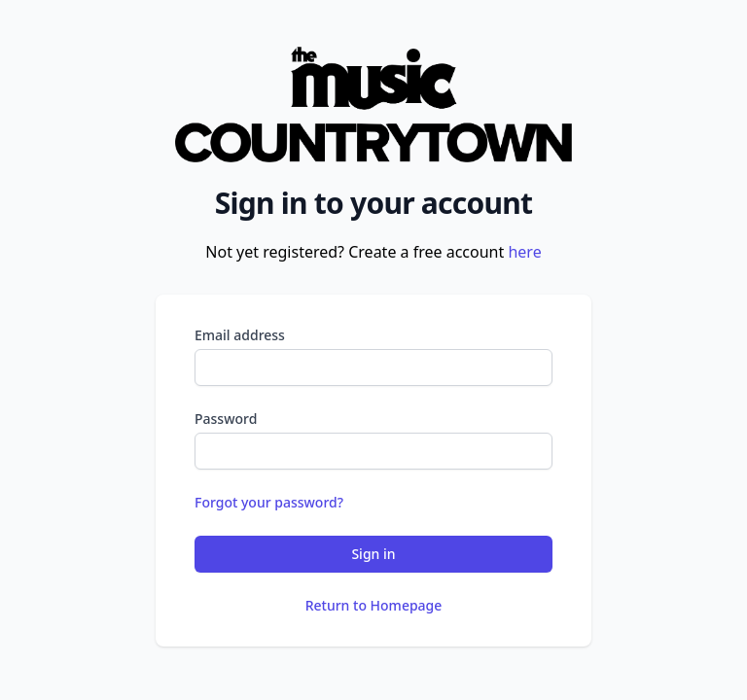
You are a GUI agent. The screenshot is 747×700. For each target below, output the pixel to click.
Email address (240, 335)
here (524, 252)
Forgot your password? (269, 502)
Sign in (373, 554)
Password (226, 419)
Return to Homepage (374, 605)
